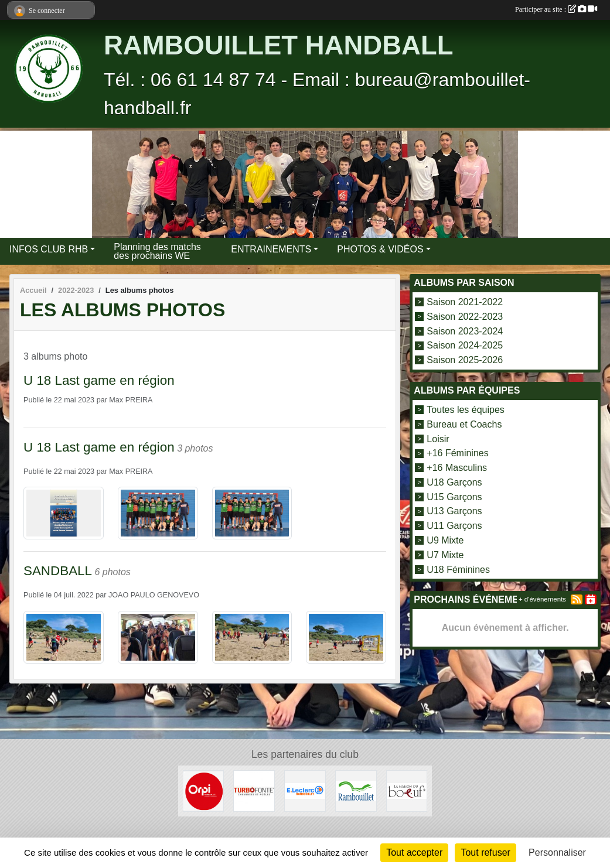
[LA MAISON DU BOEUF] (407, 790)
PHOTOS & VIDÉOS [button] (380, 249)
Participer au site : (556, 9)
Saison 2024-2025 (465, 345)
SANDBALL (58, 571)
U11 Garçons (454, 526)
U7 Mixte (445, 555)
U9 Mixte (445, 540)
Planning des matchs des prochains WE (157, 251)
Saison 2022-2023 (465, 317)
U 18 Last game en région (99, 380)
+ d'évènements (542, 599)
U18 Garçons (454, 482)
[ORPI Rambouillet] (204, 790)
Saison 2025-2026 (465, 360)
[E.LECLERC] (305, 790)
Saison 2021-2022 (465, 302)
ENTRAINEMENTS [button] (271, 249)
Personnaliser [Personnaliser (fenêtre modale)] (557, 852)
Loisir (438, 438)
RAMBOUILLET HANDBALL (278, 45)
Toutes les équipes (466, 410)
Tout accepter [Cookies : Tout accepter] (414, 852)
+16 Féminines (457, 453)
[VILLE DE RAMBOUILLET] (356, 790)
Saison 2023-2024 (465, 331)
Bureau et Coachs (464, 424)
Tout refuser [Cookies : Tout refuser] (485, 852)
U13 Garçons (454, 511)
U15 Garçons (454, 496)
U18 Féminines (458, 569)
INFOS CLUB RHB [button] (49, 249)
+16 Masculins (457, 468)
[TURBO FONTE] (254, 790)
